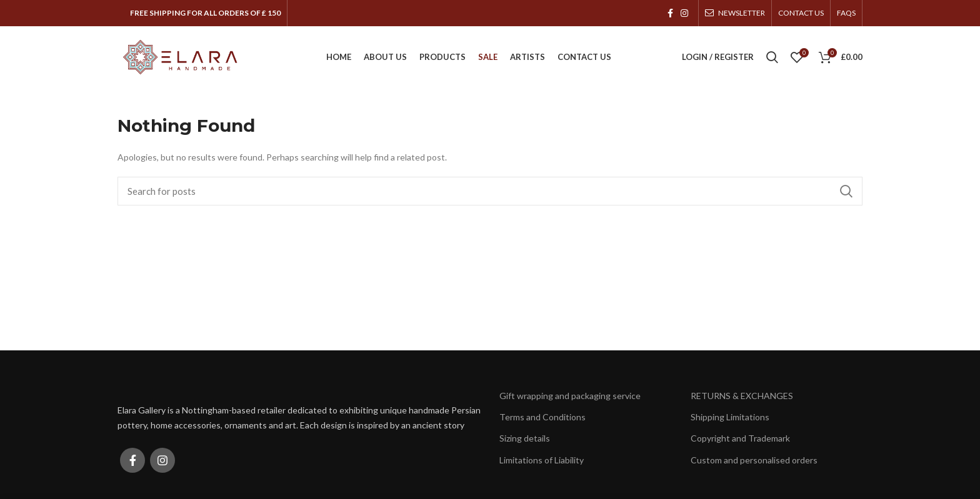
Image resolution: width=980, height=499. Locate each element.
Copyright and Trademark (740, 439)
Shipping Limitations (730, 417)
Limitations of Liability (542, 460)
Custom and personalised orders (754, 460)
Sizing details (525, 439)
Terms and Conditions (542, 417)
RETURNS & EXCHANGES (742, 396)
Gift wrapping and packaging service (570, 396)
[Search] (490, 192)
